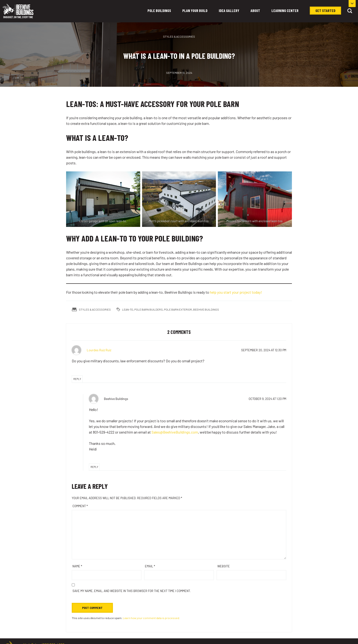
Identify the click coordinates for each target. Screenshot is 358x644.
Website (224, 566)
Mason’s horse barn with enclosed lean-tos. (255, 221)
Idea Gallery (229, 10)
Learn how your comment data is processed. (151, 618)
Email (150, 566)
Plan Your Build (195, 10)
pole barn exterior (178, 309)
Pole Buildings (159, 10)
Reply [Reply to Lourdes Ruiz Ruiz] (77, 379)
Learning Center (285, 10)
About (255, 10)
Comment (80, 506)
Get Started (325, 10)
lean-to (128, 309)
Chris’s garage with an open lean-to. (103, 221)
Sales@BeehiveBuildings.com (175, 432)
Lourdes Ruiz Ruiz (99, 350)
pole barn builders (149, 309)
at (264, 350)
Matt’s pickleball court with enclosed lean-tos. (179, 221)
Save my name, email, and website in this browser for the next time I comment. (132, 591)
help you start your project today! (236, 292)
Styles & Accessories (179, 36)
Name (77, 566)
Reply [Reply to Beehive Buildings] (94, 467)
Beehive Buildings (206, 309)
